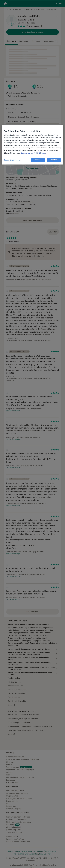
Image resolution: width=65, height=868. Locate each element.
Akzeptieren (54, 160)
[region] (32, 145)
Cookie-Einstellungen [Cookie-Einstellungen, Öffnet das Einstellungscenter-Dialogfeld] (12, 160)
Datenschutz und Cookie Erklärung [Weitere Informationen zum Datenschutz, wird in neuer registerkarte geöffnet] (33, 153)
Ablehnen (38, 160)
